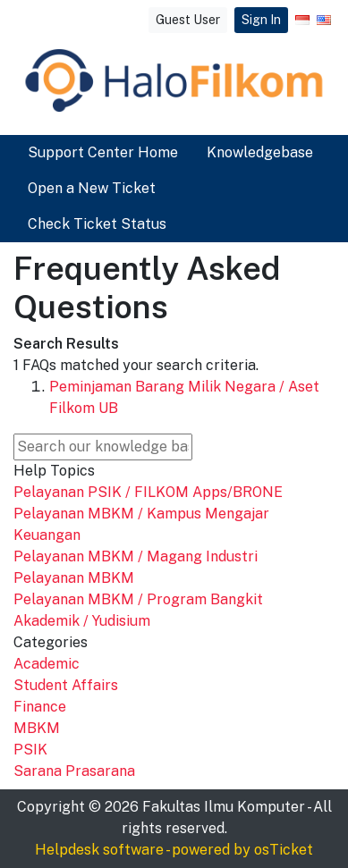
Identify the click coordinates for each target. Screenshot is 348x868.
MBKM (37, 728)
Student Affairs (66, 685)
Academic (47, 664)
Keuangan (47, 535)
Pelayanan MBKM (74, 578)
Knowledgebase (260, 152)
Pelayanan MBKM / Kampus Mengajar (141, 514)
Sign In (261, 20)
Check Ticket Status (97, 224)
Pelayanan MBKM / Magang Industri (136, 556)
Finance (40, 707)
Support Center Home (103, 152)
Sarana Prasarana (74, 771)
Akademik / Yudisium (82, 621)
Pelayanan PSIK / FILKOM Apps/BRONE (148, 492)
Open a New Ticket (92, 188)
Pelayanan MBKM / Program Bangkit (138, 599)
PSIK (30, 750)
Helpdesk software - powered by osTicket (174, 850)
